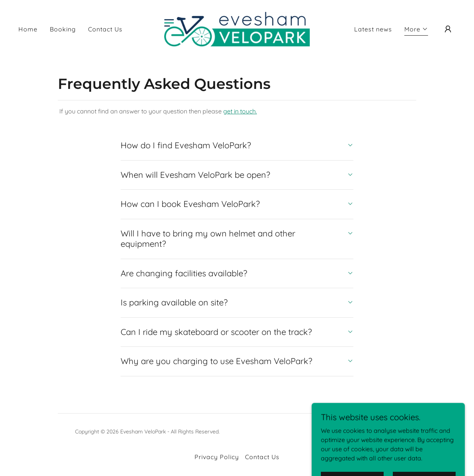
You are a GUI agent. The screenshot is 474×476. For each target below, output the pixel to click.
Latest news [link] (373, 29)
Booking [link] (63, 29)
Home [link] (28, 29)
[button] (416, 30)
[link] (237, 28)
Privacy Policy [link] (217, 457)
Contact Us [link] (105, 29)
